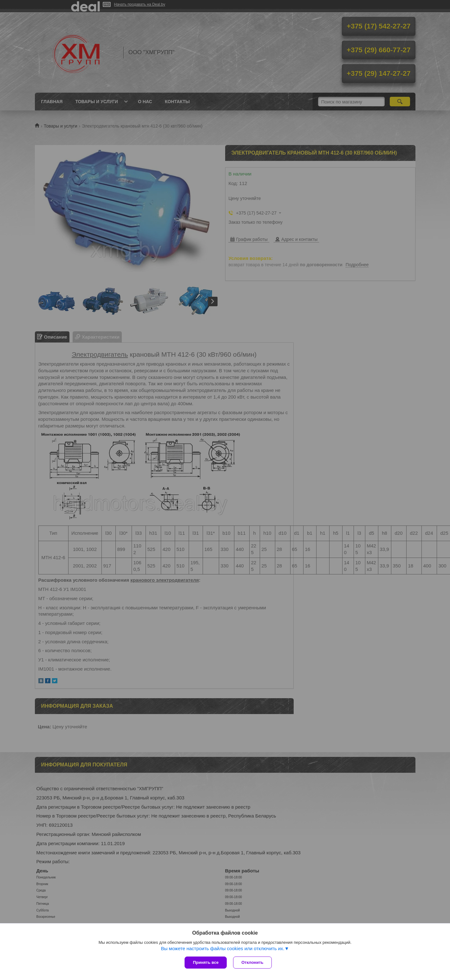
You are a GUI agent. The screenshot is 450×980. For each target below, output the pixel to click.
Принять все (206, 962)
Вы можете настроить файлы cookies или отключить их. (222, 948)
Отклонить (252, 962)
